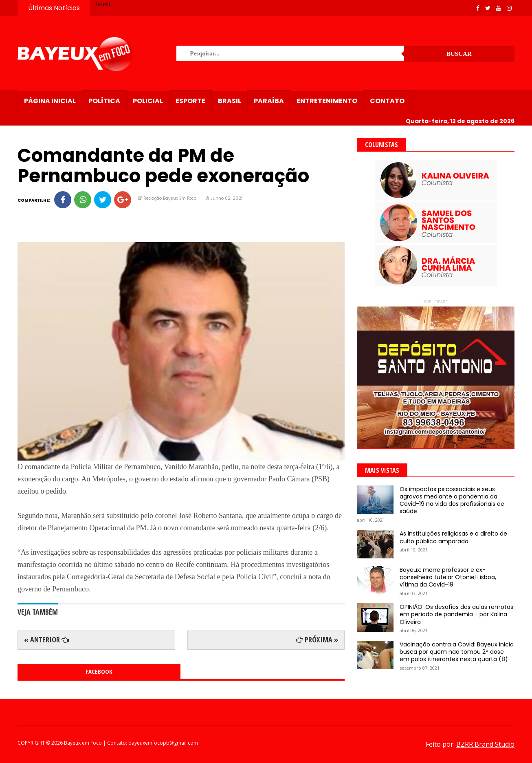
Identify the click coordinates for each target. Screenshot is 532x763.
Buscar (459, 54)
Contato (387, 101)
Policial (148, 101)
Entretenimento (327, 101)
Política (104, 101)
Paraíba (269, 101)
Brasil (230, 101)
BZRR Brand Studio (485, 744)
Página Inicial (50, 101)
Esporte (190, 101)
